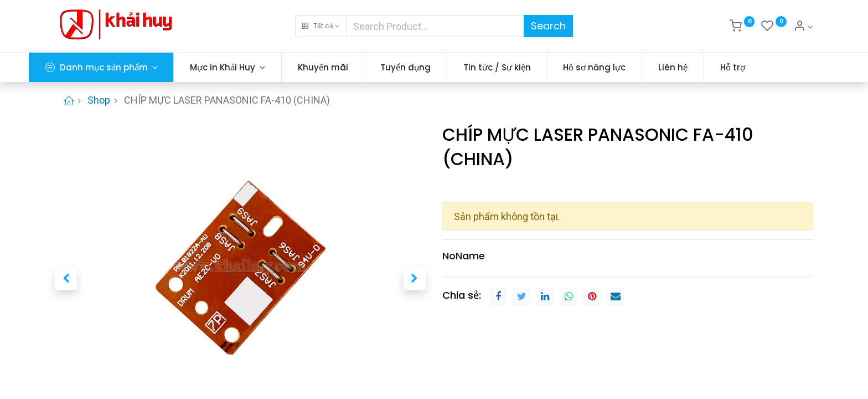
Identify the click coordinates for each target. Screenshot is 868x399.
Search (548, 26)
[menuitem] (349, 67)
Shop (99, 100)
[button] (321, 26)
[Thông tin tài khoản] (803, 27)
